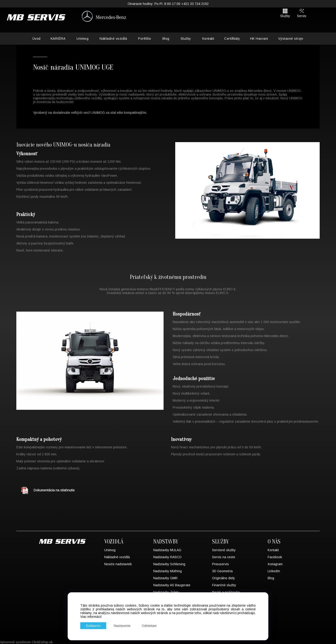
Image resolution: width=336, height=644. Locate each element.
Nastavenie (124, 625)
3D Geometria (222, 571)
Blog (166, 39)
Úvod (37, 39)
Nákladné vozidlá (113, 39)
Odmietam (151, 625)
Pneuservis (220, 564)
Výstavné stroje (291, 39)
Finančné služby (224, 585)
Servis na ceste (224, 557)
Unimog (82, 39)
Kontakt (208, 39)
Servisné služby (224, 550)
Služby (186, 39)
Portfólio (145, 39)
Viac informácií (91, 616)
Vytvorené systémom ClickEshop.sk (26, 642)
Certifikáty (232, 39)
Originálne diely (224, 578)
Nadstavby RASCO (167, 557)
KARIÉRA (58, 39)
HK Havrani (259, 39)
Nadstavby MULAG (167, 550)
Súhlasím (94, 625)
